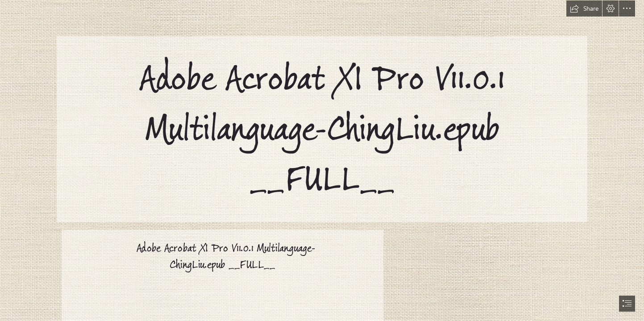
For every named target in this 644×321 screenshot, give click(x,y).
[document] (322, 160)
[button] (584, 8)
